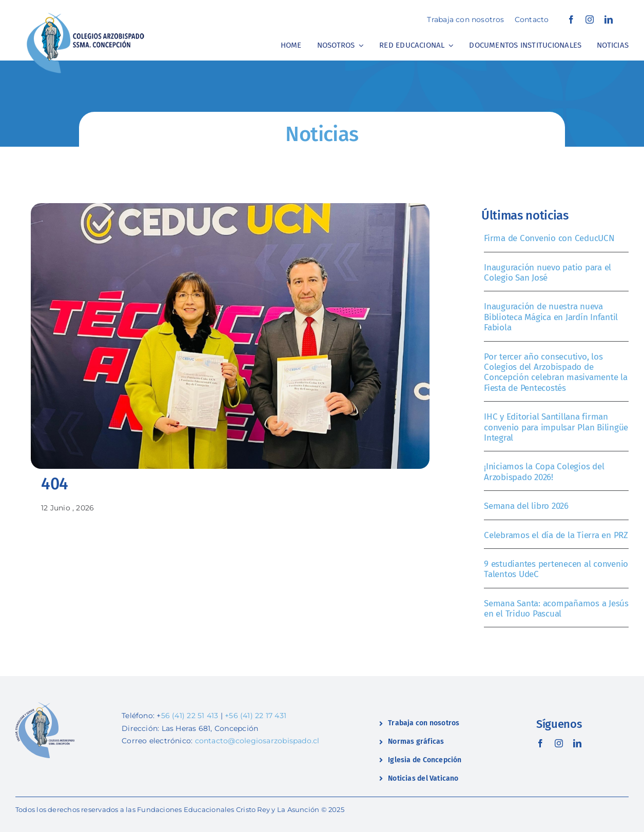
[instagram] (590, 19)
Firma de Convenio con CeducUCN (549, 238)
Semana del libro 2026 (526, 506)
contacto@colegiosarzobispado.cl (257, 741)
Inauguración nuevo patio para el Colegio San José (548, 273)
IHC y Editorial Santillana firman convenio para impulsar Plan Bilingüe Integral (556, 427)
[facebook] (571, 19)
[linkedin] (609, 19)
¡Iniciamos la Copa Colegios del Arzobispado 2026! (544, 472)
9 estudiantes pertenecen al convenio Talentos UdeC (556, 569)
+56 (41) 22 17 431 (256, 716)
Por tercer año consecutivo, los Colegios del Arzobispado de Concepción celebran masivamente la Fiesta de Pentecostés (555, 372)
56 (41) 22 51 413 (190, 716)
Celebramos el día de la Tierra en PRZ (556, 535)
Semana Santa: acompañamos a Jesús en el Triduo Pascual (556, 609)
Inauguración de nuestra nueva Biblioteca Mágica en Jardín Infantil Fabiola (551, 317)
